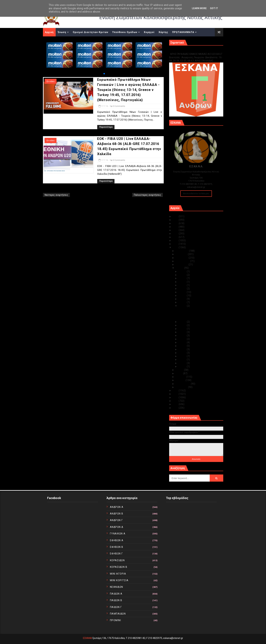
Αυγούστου (182, 265)
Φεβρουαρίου (183, 384)
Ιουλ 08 (183, 349)
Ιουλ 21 (183, 292)
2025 (176, 216)
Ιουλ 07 (183, 353)
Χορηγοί (149, 32)
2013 (176, 397)
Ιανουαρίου (182, 387)
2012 (176, 401)
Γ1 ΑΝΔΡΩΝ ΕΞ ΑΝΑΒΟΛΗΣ (186, 50)
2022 (176, 227)
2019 (176, 237)
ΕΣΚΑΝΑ (87, 638)
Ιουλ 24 (183, 282)
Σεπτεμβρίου (183, 261)
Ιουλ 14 (183, 329)
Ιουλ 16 (183, 322)
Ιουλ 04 (183, 360)
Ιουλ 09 (183, 346)
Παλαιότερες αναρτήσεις (148, 195)
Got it (214, 8)
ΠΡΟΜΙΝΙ (116, 620)
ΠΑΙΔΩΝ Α (116, 594)
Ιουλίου (180, 268)
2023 (176, 223)
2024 (176, 220)
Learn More (199, 8)
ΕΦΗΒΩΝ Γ (116, 554)
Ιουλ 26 (183, 278)
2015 (176, 390)
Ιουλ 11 (183, 339)
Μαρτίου (181, 380)
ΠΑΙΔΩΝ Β (116, 600)
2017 (176, 244)
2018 (176, 240)
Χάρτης (163, 32)
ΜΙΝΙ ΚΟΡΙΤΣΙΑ (119, 580)
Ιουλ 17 (183, 306)
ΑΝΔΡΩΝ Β (117, 514)
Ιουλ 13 (183, 332)
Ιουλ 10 (183, 342)
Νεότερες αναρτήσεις (56, 195)
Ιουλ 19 (183, 299)
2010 (176, 408)
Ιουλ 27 (183, 275)
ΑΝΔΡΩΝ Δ (117, 527)
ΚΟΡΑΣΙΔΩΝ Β (119, 567)
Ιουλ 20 (183, 295)
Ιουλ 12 (183, 335)
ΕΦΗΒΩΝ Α (117, 540)
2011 (176, 404)
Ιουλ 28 (183, 271)
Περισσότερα (106, 127)
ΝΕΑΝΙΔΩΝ (117, 587)
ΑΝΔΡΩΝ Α (117, 507)
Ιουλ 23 (183, 285)
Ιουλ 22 (183, 289)
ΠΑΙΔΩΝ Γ (116, 607)
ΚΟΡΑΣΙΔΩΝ (117, 560)
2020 (176, 234)
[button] (104, 74)
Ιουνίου (180, 370)
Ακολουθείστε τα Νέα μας (196, 193)
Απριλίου (181, 377)
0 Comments (119, 106)
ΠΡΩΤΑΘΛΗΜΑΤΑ (183, 32)
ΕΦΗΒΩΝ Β (117, 547)
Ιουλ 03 (183, 363)
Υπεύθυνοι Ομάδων (125, 32)
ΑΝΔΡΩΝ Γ (116, 520)
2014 (176, 394)
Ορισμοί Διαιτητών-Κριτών (91, 32)
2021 (176, 230)
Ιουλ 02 (183, 366)
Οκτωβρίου (182, 258)
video (52, 81)
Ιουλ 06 (183, 356)
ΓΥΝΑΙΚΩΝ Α (118, 534)
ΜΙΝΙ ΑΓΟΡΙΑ (118, 574)
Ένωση (62, 32)
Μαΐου (179, 373)
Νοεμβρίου (182, 254)
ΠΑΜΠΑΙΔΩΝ (118, 614)
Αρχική (49, 32)
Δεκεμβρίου (182, 251)
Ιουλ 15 (183, 325)
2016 (176, 247)
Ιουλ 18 (183, 302)
